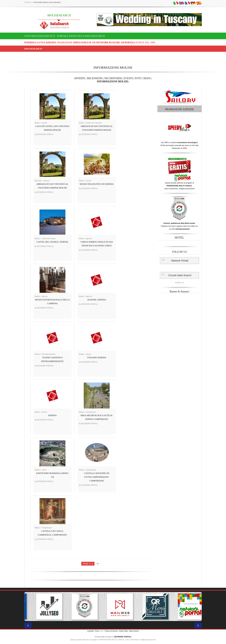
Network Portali (180, 261)
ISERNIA (52, 415)
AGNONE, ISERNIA (97, 300)
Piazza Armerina (111, 631)
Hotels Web (123, 631)
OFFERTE (80, 78)
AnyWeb (90, 631)
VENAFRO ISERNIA (97, 358)
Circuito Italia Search (180, 275)
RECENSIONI (95, 78)
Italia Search (134, 631)
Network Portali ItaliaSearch (47, 2)
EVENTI (128, 78)
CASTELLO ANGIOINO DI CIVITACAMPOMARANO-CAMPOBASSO (97, 477)
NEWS (147, 78)
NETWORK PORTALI (123, 637)
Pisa (97, 631)
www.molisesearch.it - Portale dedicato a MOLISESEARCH (65, 36)
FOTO (138, 78)
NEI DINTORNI (113, 78)
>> (98, 564)
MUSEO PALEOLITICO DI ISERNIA (97, 184)
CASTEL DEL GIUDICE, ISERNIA (52, 242)
